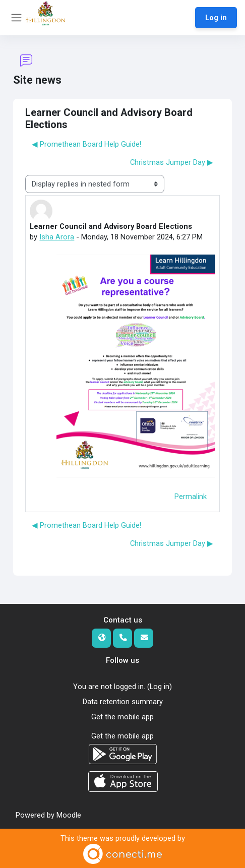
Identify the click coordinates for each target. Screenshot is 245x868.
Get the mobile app (122, 717)
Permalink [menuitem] (191, 497)
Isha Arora (57, 237)
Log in (216, 18)
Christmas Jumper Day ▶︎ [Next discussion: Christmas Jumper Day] (172, 162)
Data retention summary (123, 702)
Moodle (69, 815)
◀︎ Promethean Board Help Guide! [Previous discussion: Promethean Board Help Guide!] (86, 144)
